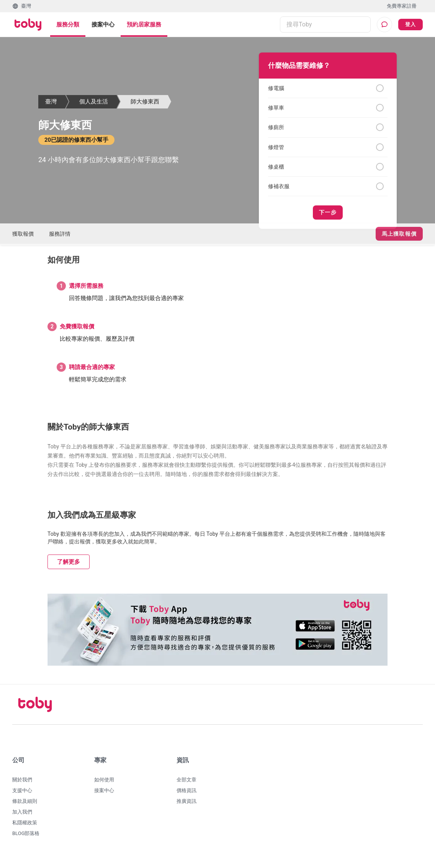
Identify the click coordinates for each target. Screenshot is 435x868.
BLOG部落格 (26, 838)
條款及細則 (25, 806)
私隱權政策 (25, 827)
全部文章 (186, 784)
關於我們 (22, 784)
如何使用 (104, 784)
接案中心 (103, 25)
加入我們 (22, 816)
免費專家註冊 (402, 6)
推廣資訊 (186, 806)
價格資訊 (186, 795)
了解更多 (69, 566)
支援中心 (22, 795)
